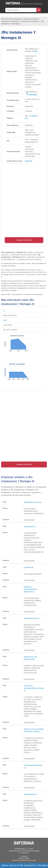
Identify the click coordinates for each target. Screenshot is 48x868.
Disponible (29, 161)
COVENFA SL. (29, 567)
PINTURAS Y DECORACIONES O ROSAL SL (34, 688)
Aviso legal (24, 856)
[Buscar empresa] (21, 10)
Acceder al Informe (24, 240)
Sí (4, 311)
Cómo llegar (31, 94)
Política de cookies (24, 858)
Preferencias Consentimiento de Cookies (24, 860)
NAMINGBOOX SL (30, 794)
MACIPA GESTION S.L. (32, 618)
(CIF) (35, 51)
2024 (5, 320)
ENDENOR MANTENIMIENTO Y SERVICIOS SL (31, 589)
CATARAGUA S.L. (30, 527)
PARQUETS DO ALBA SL (33, 502)
